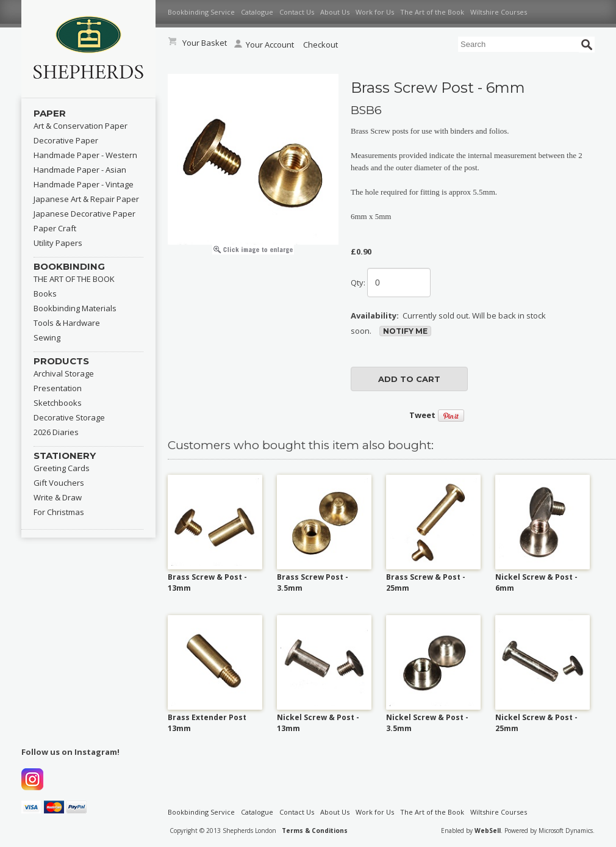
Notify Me (405, 331)
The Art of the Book (432, 12)
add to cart (409, 379)
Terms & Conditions (315, 831)
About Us (335, 12)
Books (45, 294)
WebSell (488, 831)
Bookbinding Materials (75, 308)
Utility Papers (58, 243)
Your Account (264, 45)
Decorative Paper (66, 140)
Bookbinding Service (201, 12)
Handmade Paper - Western (85, 155)
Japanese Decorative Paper (84, 214)
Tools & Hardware (67, 323)
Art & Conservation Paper (81, 126)
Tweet (422, 415)
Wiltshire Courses (499, 12)
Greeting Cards (62, 468)
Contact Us (297, 12)
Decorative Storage (69, 417)
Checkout (321, 45)
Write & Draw (58, 497)
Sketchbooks (58, 403)
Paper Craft (55, 228)
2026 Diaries (56, 432)
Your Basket (205, 43)
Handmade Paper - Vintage (84, 184)
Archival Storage (64, 373)
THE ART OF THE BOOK (74, 279)
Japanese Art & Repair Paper (86, 199)
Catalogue (257, 12)
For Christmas (59, 512)
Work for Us (375, 12)
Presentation (58, 388)
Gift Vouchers (59, 483)
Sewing (47, 337)
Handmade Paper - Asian (80, 170)
